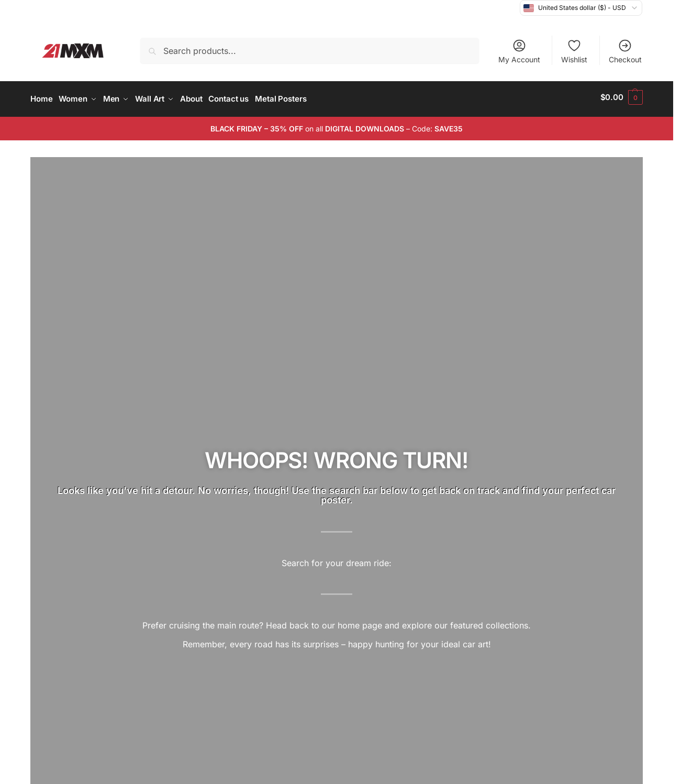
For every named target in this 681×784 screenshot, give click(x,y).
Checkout (625, 51)
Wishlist (574, 51)
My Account (519, 51)
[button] (622, 97)
